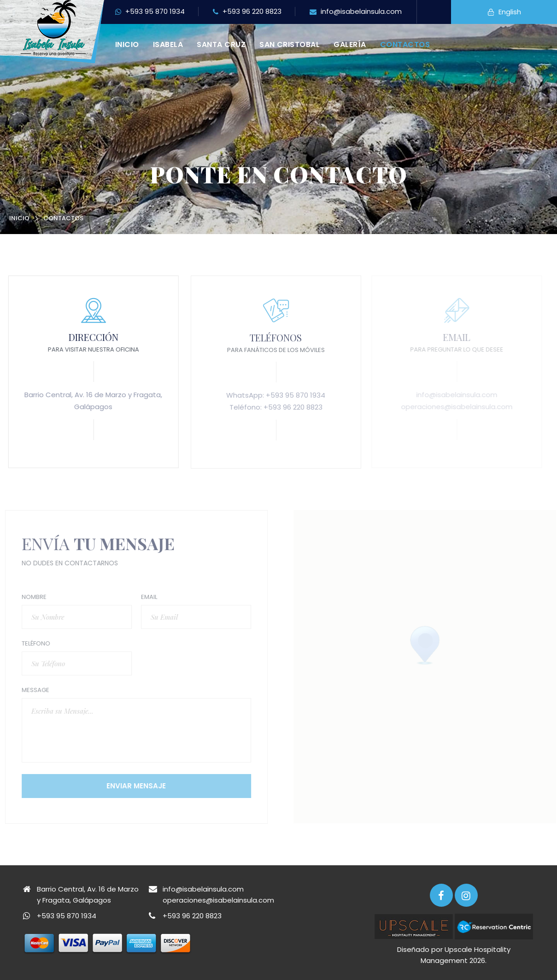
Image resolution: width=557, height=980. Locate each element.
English (504, 12)
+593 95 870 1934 (150, 12)
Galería (350, 44)
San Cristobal (290, 44)
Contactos (405, 44)
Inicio (127, 44)
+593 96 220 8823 (247, 12)
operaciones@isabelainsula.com (218, 900)
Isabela (168, 44)
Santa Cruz (221, 44)
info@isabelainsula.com (356, 12)
